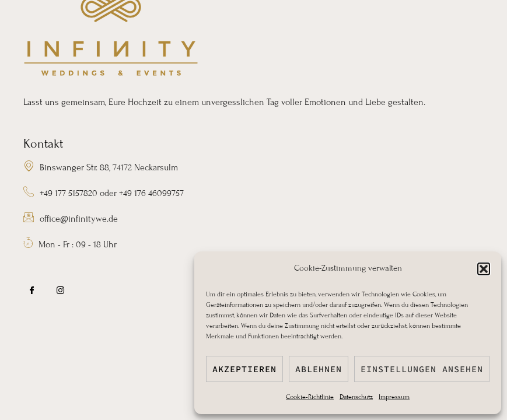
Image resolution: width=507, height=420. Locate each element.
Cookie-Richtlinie (310, 397)
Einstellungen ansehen (422, 369)
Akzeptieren (244, 369)
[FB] (32, 291)
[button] (484, 269)
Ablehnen (319, 369)
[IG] (61, 291)
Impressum (394, 397)
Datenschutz (356, 397)
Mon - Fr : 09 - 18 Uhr (70, 245)
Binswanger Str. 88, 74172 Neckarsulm (101, 168)
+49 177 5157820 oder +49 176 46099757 (104, 193)
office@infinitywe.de (71, 219)
